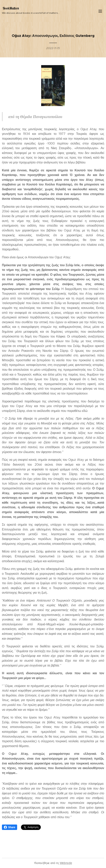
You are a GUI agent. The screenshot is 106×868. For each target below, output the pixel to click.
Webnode (66, 863)
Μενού (100, 11)
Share (10, 827)
